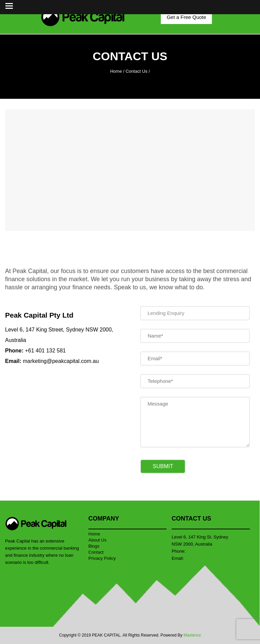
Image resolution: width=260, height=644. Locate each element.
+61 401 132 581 (46, 351)
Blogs (94, 546)
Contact (96, 552)
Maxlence (192, 635)
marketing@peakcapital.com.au (61, 361)
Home (116, 71)
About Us (97, 540)
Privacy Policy (102, 558)
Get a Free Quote (186, 17)
